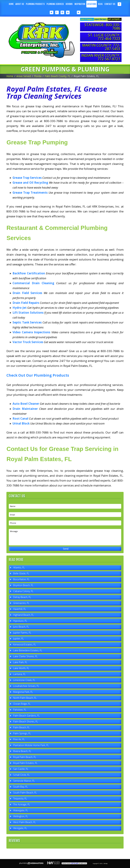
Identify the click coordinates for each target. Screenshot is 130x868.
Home (11, 4)
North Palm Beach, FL (25, 698)
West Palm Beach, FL (24, 822)
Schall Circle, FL (21, 775)
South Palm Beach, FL (25, 793)
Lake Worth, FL (21, 668)
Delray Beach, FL (22, 597)
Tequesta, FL (20, 799)
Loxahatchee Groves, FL (26, 686)
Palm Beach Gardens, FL (26, 716)
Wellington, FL (21, 816)
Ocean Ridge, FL (22, 704)
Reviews (69, 4)
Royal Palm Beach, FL (25, 757)
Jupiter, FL (18, 639)
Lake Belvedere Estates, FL (28, 650)
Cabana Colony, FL (23, 591)
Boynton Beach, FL (23, 585)
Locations (92, 4)
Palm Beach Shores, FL (26, 721)
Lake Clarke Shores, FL (25, 656)
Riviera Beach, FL (22, 751)
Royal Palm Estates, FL (25, 763)
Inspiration (80, 4)
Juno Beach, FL (21, 627)
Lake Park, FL (20, 662)
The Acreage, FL (22, 804)
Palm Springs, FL (22, 733)
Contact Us (110, 4)
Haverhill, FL (20, 609)
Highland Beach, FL (23, 615)
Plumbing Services (55, 4)
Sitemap (105, 864)
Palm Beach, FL (21, 727)
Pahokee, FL (20, 710)
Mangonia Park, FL (23, 692)
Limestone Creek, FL (24, 680)
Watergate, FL (21, 810)
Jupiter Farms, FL (22, 633)
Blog (100, 4)
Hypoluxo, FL (20, 621)
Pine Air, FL (19, 739)
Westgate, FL (20, 828)
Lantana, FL (19, 674)
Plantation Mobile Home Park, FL (31, 745)
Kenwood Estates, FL (25, 644)
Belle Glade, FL (21, 573)
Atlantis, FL (19, 567)
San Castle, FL (21, 769)
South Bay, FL (20, 787)
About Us (20, 4)
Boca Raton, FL (21, 579)
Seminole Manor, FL (24, 781)
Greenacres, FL (21, 603)
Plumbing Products (35, 4)
